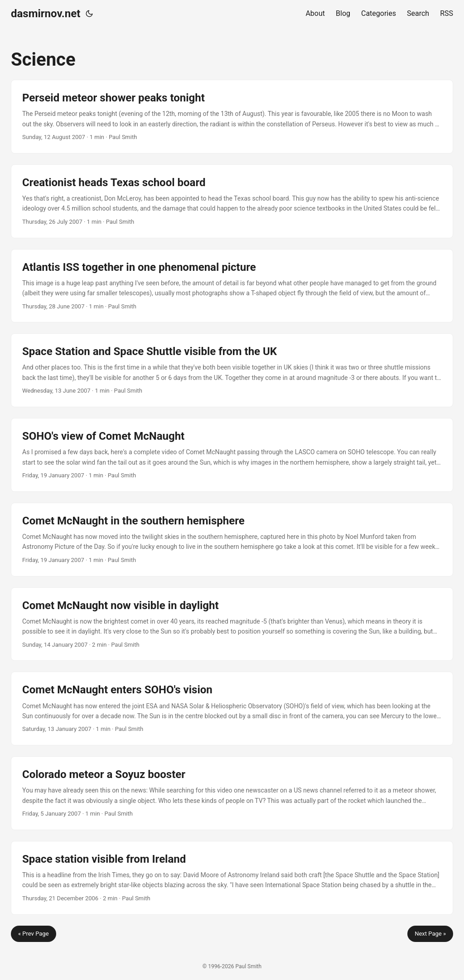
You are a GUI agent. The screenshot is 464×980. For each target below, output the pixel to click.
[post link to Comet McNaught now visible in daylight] (232, 624)
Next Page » (430, 934)
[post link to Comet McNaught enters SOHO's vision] (232, 709)
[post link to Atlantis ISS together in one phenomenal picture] (232, 286)
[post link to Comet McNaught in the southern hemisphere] (232, 540)
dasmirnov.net (46, 14)
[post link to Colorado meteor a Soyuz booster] (232, 793)
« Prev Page (34, 934)
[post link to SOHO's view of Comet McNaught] (232, 455)
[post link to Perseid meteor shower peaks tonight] (232, 117)
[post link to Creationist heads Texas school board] (232, 201)
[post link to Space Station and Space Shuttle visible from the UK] (232, 370)
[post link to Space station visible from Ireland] (232, 878)
